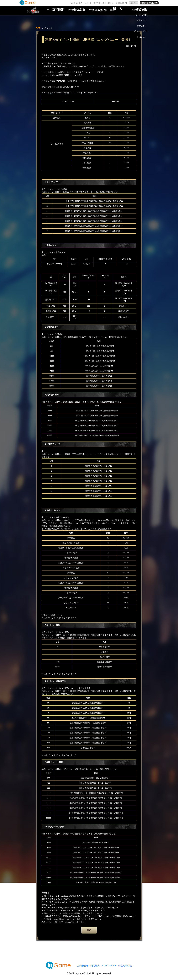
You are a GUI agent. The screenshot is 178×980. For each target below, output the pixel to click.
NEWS (55, 10)
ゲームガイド (99, 10)
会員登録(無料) (121, 3)
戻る (89, 930)
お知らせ (110, 3)
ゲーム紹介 (77, 10)
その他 (144, 10)
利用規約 (95, 966)
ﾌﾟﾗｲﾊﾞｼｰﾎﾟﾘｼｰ (109, 966)
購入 (122, 10)
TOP (38, 28)
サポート (88, 3)
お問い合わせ (99, 3)
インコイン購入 (76, 3)
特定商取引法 (125, 966)
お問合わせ (83, 966)
